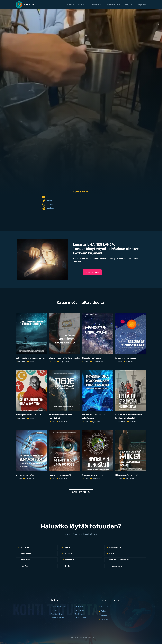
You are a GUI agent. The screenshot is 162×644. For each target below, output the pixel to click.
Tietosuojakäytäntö (57, 618)
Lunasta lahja (92, 273)
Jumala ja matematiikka (125, 358)
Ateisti (54, 362)
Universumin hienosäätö (93, 475)
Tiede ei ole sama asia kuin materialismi (60, 417)
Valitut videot (79, 610)
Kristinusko (22, 362)
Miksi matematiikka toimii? (127, 475)
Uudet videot (79, 614)
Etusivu (71, 5)
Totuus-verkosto (113, 5)
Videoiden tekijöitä (57, 614)
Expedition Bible (33, 134)
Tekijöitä (129, 5)
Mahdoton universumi (92, 358)
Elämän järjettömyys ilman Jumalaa (64, 358)
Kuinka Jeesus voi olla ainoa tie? (30, 415)
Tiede (21, 114)
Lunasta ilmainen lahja (58, 607)
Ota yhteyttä (142, 5)
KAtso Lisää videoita (81, 492)
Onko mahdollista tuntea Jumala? (30, 358)
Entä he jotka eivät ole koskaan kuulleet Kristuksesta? (129, 417)
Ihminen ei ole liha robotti (60, 475)
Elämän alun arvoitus (25, 475)
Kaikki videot (79, 607)
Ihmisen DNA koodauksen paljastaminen (93, 417)
